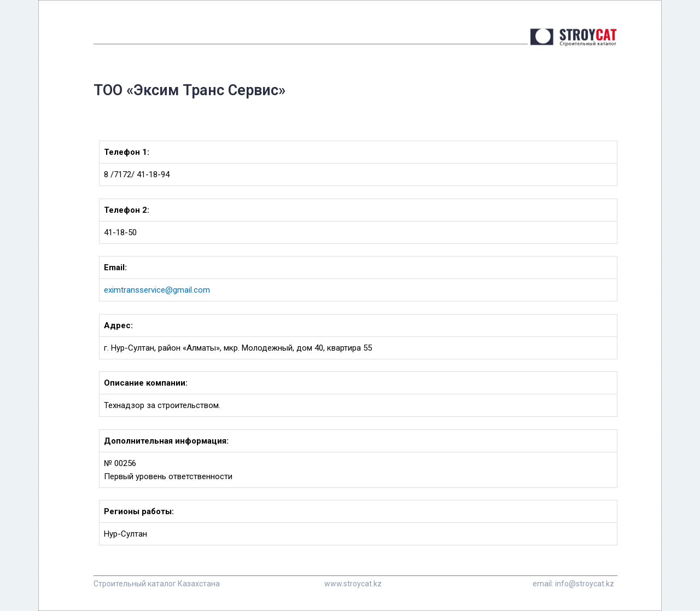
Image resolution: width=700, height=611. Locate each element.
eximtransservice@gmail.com (157, 290)
